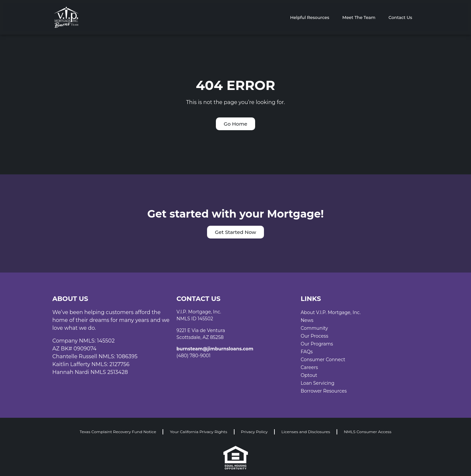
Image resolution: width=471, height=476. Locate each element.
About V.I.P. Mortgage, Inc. (331, 312)
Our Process (314, 336)
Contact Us (400, 17)
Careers (309, 367)
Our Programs (317, 344)
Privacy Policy (254, 432)
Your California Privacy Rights (198, 432)
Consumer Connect (323, 360)
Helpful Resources (310, 17)
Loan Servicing (317, 383)
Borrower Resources (324, 391)
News (307, 320)
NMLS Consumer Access (367, 432)
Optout (309, 375)
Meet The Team (359, 17)
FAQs (307, 352)
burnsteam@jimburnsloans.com (215, 349)
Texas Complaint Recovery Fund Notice (118, 432)
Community (314, 328)
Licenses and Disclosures (306, 432)
